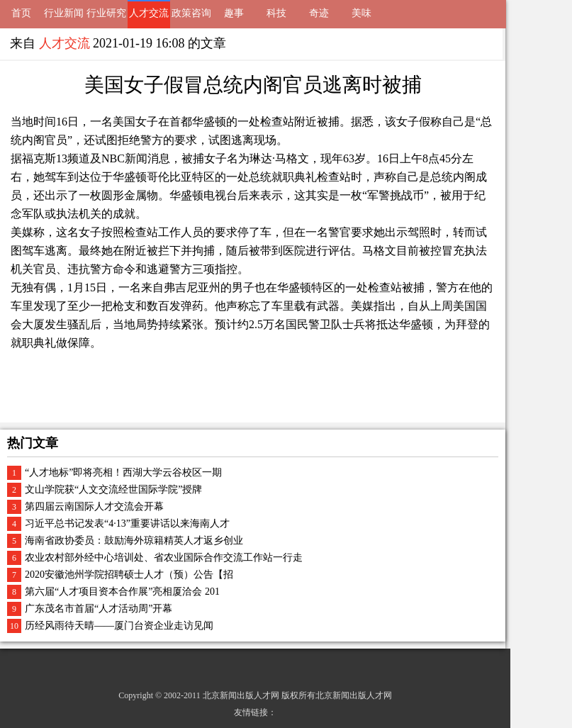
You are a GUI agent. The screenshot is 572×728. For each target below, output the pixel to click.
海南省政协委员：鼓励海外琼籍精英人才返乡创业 (134, 541)
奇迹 (319, 13)
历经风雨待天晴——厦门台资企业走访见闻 (119, 626)
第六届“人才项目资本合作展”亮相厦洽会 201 (122, 592)
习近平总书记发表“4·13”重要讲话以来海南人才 (127, 523)
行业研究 (106, 13)
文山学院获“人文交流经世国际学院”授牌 (113, 489)
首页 (21, 13)
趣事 (234, 13)
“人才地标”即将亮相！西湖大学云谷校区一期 (123, 472)
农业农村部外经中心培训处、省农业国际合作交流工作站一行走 (164, 558)
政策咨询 (191, 13)
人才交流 (149, 13)
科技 (276, 13)
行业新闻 (64, 13)
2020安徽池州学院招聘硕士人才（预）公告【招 (129, 575)
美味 (361, 13)
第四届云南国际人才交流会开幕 (94, 506)
